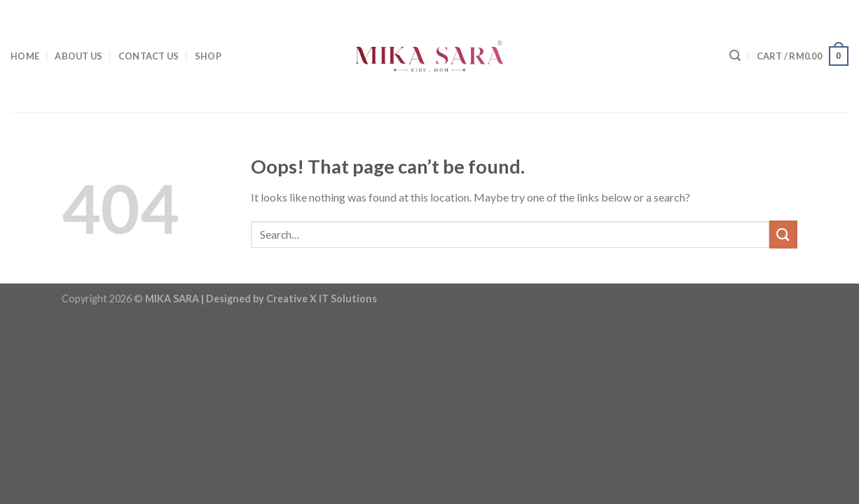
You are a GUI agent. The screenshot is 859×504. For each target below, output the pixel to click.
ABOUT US (78, 56)
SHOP (208, 56)
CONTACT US (149, 56)
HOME (25, 56)
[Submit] (783, 234)
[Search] (735, 56)
